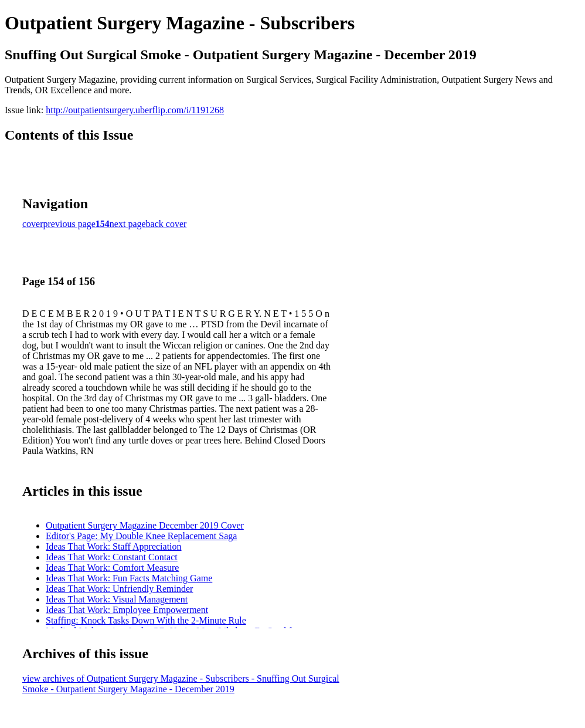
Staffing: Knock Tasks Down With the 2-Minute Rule (146, 620)
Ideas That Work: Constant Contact (112, 557)
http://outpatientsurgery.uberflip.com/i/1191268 (135, 110)
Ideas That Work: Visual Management (117, 599)
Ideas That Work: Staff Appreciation (114, 546)
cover (33, 224)
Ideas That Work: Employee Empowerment (127, 610)
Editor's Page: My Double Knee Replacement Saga (141, 536)
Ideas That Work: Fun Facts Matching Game (129, 578)
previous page (69, 224)
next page (128, 224)
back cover (166, 224)
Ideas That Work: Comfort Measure (112, 568)
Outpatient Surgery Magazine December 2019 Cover (145, 525)
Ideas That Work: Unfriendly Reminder (119, 589)
